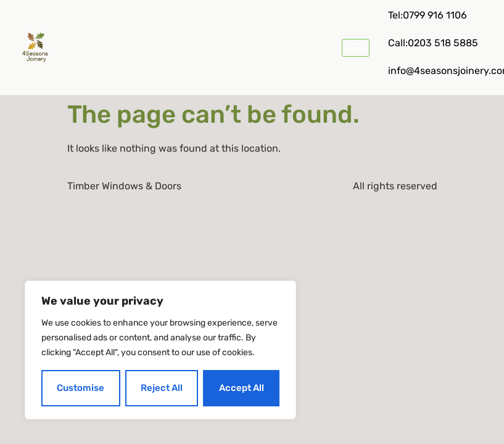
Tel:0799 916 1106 (428, 15)
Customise (81, 388)
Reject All (162, 388)
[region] (160, 350)
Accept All (242, 388)
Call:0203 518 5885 (433, 43)
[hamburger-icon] (356, 48)
